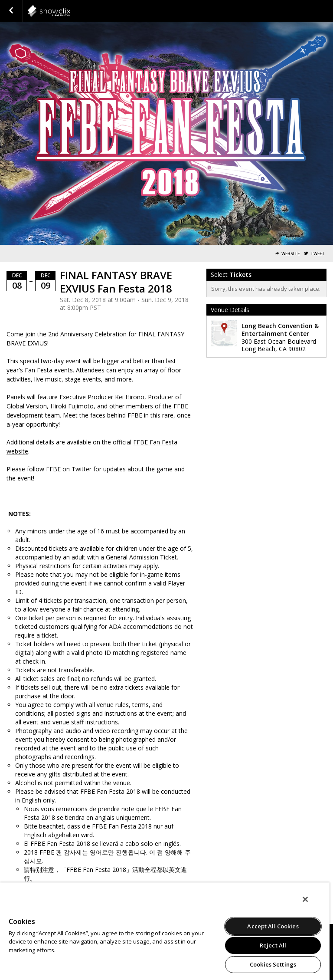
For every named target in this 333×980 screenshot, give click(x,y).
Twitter (82, 469)
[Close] (305, 899)
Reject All (273, 945)
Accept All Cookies (273, 926)
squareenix (70, 11)
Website (291, 254)
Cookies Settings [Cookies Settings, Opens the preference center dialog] (273, 964)
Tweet (318, 254)
